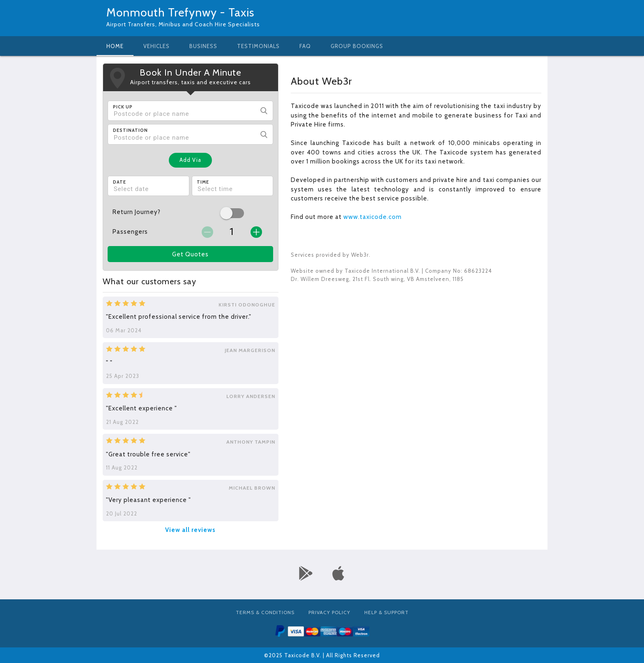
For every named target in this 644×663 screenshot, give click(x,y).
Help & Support (386, 612)
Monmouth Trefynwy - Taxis (180, 12)
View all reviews (190, 530)
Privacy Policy (329, 612)
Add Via (190, 160)
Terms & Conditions (265, 612)
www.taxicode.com (373, 217)
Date (120, 182)
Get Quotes (190, 254)
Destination (130, 130)
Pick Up (123, 107)
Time (203, 182)
